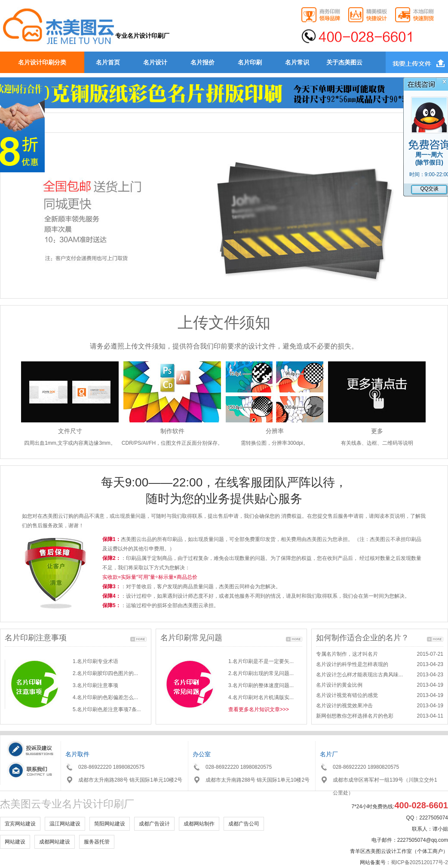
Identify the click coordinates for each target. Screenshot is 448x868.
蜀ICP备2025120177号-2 (419, 862)
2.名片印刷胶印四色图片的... (105, 673)
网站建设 (15, 842)
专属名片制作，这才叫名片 (347, 654)
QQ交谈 (429, 189)
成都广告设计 (154, 824)
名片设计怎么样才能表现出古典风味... (359, 675)
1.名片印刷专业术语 (95, 661)
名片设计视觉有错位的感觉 (347, 695)
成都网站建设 (55, 842)
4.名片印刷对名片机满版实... (261, 697)
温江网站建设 (65, 824)
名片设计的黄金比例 (339, 685)
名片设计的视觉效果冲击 (344, 706)
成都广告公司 (244, 824)
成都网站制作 (199, 824)
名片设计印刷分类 (42, 62)
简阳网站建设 (110, 824)
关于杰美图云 (344, 62)
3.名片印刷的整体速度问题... (261, 685)
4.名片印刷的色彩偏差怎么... (105, 697)
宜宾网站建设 (20, 824)
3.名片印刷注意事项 (95, 685)
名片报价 (203, 62)
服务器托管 (97, 842)
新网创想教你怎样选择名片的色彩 (355, 716)
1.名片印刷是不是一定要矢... (261, 661)
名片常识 (297, 62)
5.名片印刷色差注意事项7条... (107, 709)
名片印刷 (250, 62)
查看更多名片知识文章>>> (259, 709)
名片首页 (108, 62)
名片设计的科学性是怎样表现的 (352, 664)
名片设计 (155, 62)
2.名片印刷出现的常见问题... (261, 673)
